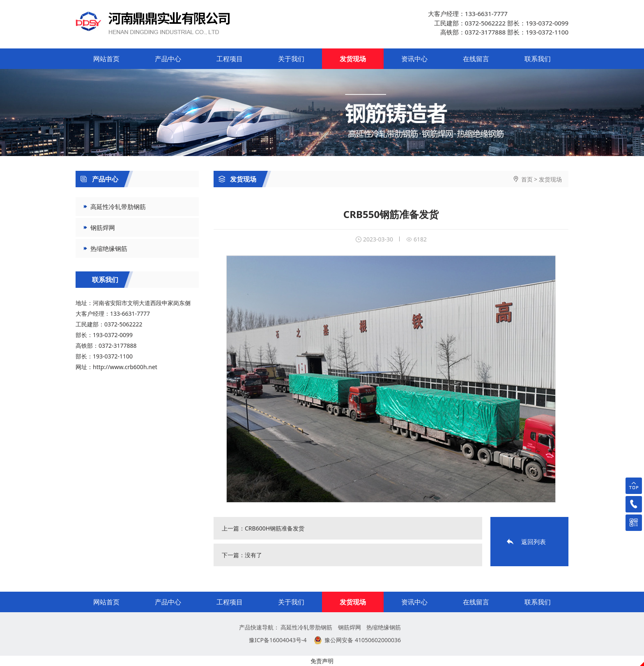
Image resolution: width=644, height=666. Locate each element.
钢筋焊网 (103, 227)
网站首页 (106, 59)
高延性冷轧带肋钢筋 (118, 207)
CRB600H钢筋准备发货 (275, 528)
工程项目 (230, 59)
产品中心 (168, 59)
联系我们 (538, 59)
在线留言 (476, 59)
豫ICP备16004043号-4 (278, 640)
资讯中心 (414, 59)
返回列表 (534, 542)
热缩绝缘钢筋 (109, 248)
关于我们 (291, 59)
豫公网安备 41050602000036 (363, 640)
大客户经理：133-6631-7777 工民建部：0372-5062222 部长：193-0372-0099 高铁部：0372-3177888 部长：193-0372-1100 (498, 23)
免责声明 (322, 661)
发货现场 (353, 59)
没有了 (253, 555)
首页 (527, 179)
